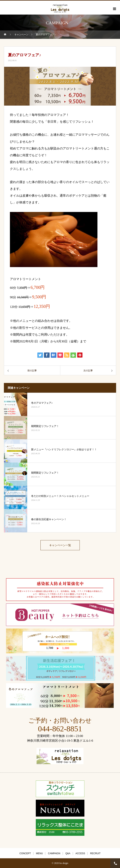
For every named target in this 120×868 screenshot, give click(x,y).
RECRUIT (95, 853)
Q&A (68, 853)
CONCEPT (25, 853)
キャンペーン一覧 (60, 545)
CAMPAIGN (54, 853)
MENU (39, 853)
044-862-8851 (60, 729)
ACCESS (80, 853)
